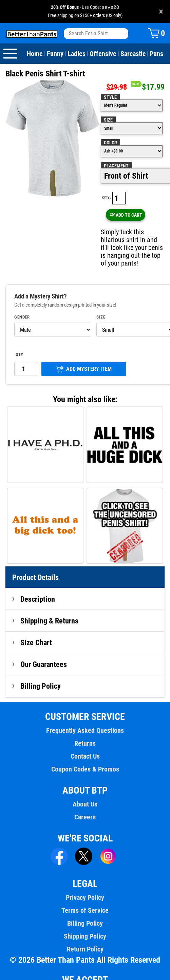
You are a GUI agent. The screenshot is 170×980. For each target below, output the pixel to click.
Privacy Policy (85, 881)
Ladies (76, 54)
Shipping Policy (85, 920)
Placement (116, 166)
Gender (22, 301)
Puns (155, 54)
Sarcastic (132, 54)
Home (35, 54)
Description (38, 582)
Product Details (36, 561)
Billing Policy (40, 669)
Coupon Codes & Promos (85, 752)
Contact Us (85, 740)
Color (110, 143)
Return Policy (85, 932)
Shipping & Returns (50, 604)
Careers (85, 800)
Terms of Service (85, 894)
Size (108, 120)
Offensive (102, 54)
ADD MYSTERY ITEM (84, 352)
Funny (55, 54)
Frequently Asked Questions (85, 714)
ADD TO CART (150, 198)
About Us (85, 787)
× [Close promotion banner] (161, 12)
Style (110, 97)
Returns (85, 727)
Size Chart (36, 626)
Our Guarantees (44, 648)
